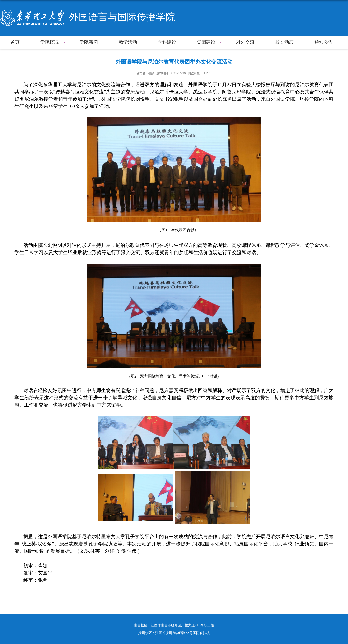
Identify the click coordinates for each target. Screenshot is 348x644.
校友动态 (284, 42)
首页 (15, 42)
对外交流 (249, 42)
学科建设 (171, 42)
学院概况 (54, 42)
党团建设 (210, 42)
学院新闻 (89, 42)
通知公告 (324, 42)
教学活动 (132, 42)
